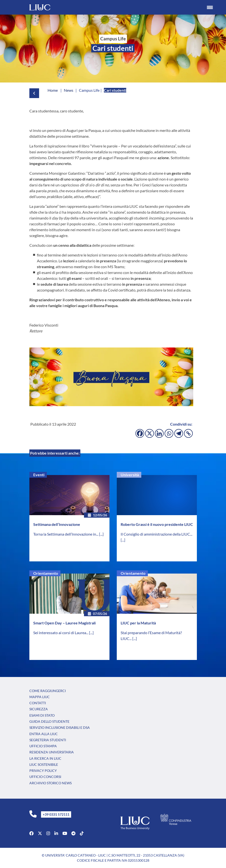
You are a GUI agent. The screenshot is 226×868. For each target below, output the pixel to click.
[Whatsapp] (169, 433)
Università (130, 475)
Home (53, 90)
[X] (150, 433)
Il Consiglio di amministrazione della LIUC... (156, 534)
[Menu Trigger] (210, 7)
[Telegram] (179, 433)
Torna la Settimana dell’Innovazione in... (66, 534)
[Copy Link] (188, 433)
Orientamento (46, 573)
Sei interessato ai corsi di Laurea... (61, 633)
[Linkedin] (159, 433)
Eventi (39, 475)
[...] (101, 534)
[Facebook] (140, 433)
